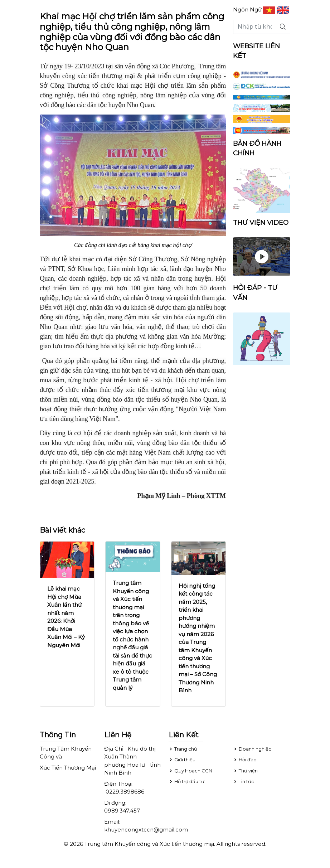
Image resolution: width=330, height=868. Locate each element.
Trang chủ (183, 749)
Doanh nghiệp (252, 749)
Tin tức (244, 781)
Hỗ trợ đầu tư (186, 781)
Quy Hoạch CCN (190, 771)
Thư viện (245, 771)
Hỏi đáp (245, 760)
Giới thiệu (182, 760)
